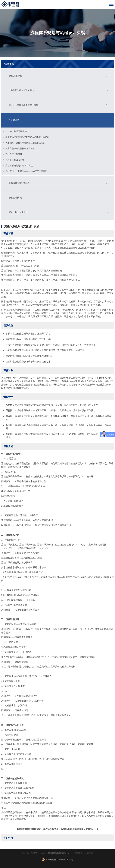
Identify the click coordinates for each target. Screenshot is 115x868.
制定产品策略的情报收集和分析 (20, 149)
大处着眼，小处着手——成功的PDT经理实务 (26, 171)
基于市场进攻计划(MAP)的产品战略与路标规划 (27, 137)
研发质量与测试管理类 (19, 183)
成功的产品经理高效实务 (17, 131)
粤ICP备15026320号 (84, 853)
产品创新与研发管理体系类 (21, 90)
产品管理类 (14, 120)
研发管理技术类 (16, 198)
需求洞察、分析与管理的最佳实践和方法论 (25, 143)
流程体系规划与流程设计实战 (19, 166)
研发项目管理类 (16, 76)
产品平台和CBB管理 (15, 160)
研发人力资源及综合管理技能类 (23, 105)
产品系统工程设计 (14, 154)
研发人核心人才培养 (18, 212)
